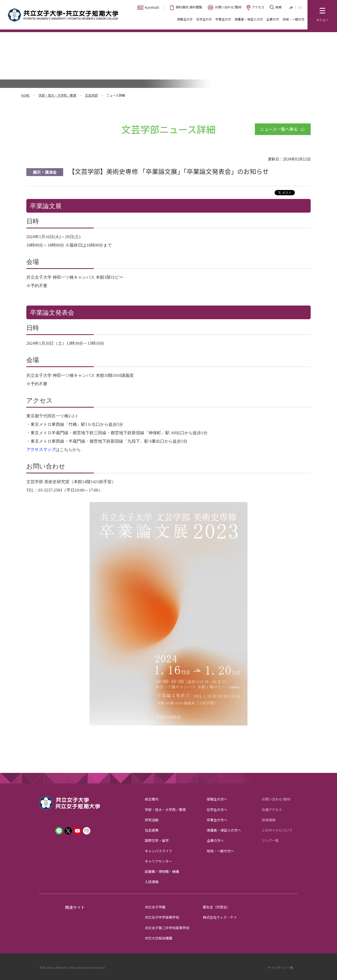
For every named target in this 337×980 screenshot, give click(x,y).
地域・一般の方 (294, 19)
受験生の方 (185, 19)
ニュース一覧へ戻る (279, 129)
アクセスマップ (41, 449)
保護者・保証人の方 (249, 19)
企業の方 (273, 19)
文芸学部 (91, 95)
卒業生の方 (223, 19)
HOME (25, 95)
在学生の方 (204, 19)
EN (300, 7)
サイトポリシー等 (280, 967)
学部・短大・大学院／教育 (57, 95)
